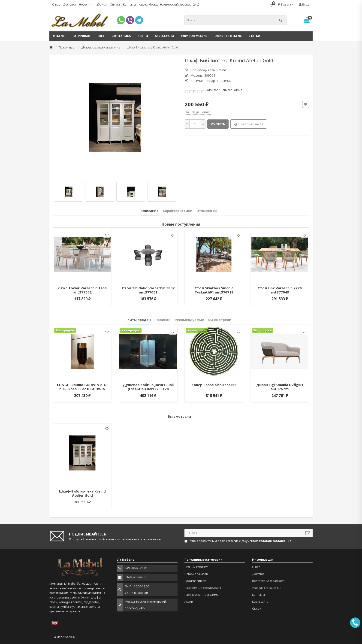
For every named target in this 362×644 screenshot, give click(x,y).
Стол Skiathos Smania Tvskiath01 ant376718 (214, 290)
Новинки (163, 320)
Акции (189, 602)
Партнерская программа (202, 595)
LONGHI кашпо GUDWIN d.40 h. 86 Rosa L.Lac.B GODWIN (82, 387)
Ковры (143, 36)
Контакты (129, 5)
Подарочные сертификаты (203, 588)
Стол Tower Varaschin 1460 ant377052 (82, 290)
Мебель (59, 36)
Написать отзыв (231, 90)
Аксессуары (164, 36)
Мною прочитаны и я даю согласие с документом (238, 541)
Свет (101, 36)
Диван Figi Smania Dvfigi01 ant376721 (280, 387)
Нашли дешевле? (198, 112)
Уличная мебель (194, 36)
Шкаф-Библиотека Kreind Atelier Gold (82, 493)
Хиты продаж (139, 320)
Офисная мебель (228, 36)
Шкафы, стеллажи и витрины (101, 47)
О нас (56, 5)
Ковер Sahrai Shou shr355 (214, 385)
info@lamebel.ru (136, 577)
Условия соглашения (267, 588)
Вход (304, 5)
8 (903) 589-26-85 (136, 568)
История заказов (196, 574)
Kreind (221, 70)
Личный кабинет (196, 567)
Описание (150, 211)
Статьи (254, 36)
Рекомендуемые (189, 320)
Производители (195, 581)
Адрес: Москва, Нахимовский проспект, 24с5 (169, 5)
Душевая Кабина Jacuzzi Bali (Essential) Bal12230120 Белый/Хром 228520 (148, 389)
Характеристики (178, 211)
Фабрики (100, 5)
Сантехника (121, 36)
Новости (85, 5)
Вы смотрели (220, 320)
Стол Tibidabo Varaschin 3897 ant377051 (148, 290)
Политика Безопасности (269, 581)
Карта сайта (260, 602)
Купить (218, 124)
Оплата (115, 5)
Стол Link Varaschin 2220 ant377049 (280, 290)
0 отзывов (211, 90)
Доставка (69, 5)
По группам (81, 36)
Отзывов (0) (207, 211)
